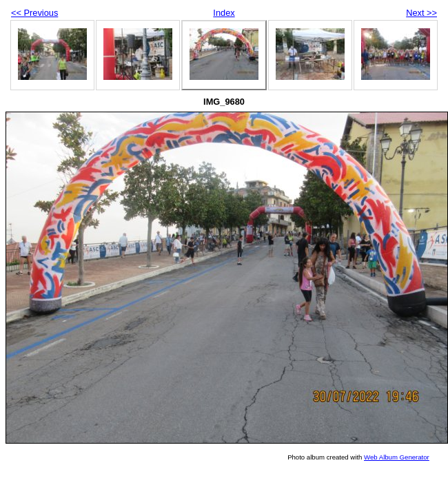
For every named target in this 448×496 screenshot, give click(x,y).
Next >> (421, 13)
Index (224, 13)
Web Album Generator (397, 457)
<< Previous (34, 13)
